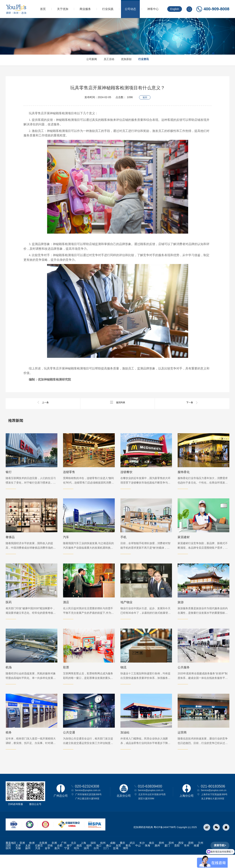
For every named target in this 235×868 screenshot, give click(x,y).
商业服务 (85, 9)
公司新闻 (84, 60)
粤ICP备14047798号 (165, 841)
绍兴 (77, 861)
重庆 (122, 856)
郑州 (161, 856)
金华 (47, 861)
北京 (74, 856)
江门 (106, 861)
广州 (64, 856)
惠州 (157, 859)
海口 (99, 859)
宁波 (67, 861)
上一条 (43, 402)
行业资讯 (151, 60)
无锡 (18, 861)
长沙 (142, 856)
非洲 (54, 856)
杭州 (103, 856)
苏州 (171, 856)
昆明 (191, 856)
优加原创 (129, 60)
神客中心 (153, 9)
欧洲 (32, 856)
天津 (18, 859)
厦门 (167, 859)
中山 (138, 859)
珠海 (148, 859)
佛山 (109, 859)
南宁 (69, 859)
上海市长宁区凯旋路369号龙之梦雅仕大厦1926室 (214, 810)
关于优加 (63, 9)
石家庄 (39, 859)
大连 (38, 861)
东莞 (118, 859)
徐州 (8, 861)
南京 (152, 856)
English (175, 9)
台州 (96, 861)
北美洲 (43, 856)
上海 (83, 856)
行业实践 (108, 9)
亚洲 (22, 856)
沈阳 (8, 859)
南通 (196, 859)
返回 (145, 96)
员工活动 (106, 60)
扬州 (28, 861)
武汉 (132, 856)
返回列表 (118, 402)
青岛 (128, 859)
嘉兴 (57, 861)
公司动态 (130, 9)
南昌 (79, 859)
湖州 (125, 861)
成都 (113, 856)
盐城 (116, 861)
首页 (43, 9)
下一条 (192, 402)
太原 (28, 859)
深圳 (93, 856)
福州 (89, 859)
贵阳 (177, 859)
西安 (181, 856)
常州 (187, 859)
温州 (86, 861)
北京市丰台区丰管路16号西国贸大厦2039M (152, 810)
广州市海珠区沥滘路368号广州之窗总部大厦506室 (88, 810)
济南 (50, 859)
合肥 (60, 859)
